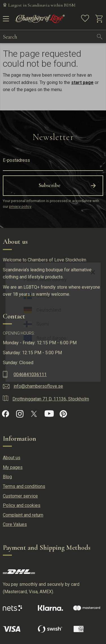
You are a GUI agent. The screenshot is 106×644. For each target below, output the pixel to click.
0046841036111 (30, 375)
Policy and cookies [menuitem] (22, 505)
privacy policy (20, 207)
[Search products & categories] (48, 37)
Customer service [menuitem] (20, 496)
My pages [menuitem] (13, 467)
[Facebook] (6, 414)
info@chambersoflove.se (38, 386)
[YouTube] (49, 414)
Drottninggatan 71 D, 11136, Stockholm (51, 399)
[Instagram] (20, 414)
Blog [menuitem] (7, 477)
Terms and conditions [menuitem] (24, 486)
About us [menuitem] (12, 458)
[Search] (100, 37)
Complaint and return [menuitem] (23, 515)
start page (82, 82)
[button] (5, 21)
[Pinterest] (63, 414)
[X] (34, 414)
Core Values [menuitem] (15, 524)
